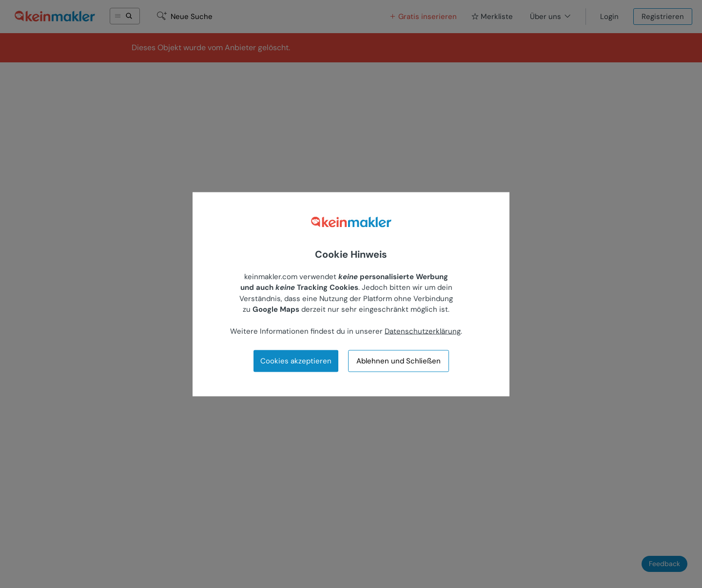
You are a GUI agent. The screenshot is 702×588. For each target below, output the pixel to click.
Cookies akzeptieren (296, 360)
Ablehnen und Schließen (399, 361)
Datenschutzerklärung (423, 331)
